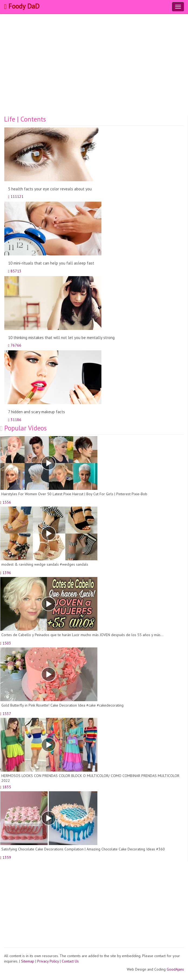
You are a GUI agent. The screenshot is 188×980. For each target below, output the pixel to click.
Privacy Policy (48, 961)
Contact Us (70, 961)
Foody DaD (22, 6)
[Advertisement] (94, 75)
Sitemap (28, 961)
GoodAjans (175, 969)
